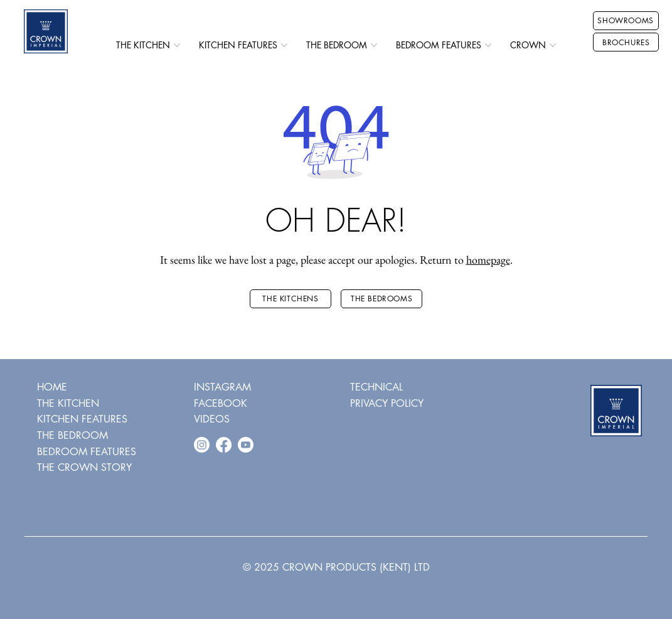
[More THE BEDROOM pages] (374, 45)
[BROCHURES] (626, 42)
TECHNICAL (376, 387)
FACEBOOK (221, 403)
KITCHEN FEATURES (82, 419)
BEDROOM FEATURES (87, 452)
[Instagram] (202, 445)
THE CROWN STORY (84, 467)
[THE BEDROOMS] (381, 299)
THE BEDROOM (72, 435)
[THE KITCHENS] (291, 299)
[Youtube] (246, 445)
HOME (52, 387)
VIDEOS (212, 419)
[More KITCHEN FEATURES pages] (284, 45)
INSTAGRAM (222, 387)
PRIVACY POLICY (387, 403)
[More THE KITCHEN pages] (177, 45)
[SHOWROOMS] (626, 21)
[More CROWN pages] (553, 45)
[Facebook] (224, 445)
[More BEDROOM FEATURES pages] (488, 45)
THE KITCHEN (68, 403)
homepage (488, 260)
